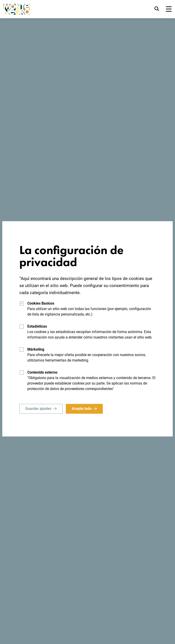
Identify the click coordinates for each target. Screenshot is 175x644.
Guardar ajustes (38, 409)
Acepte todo (82, 409)
